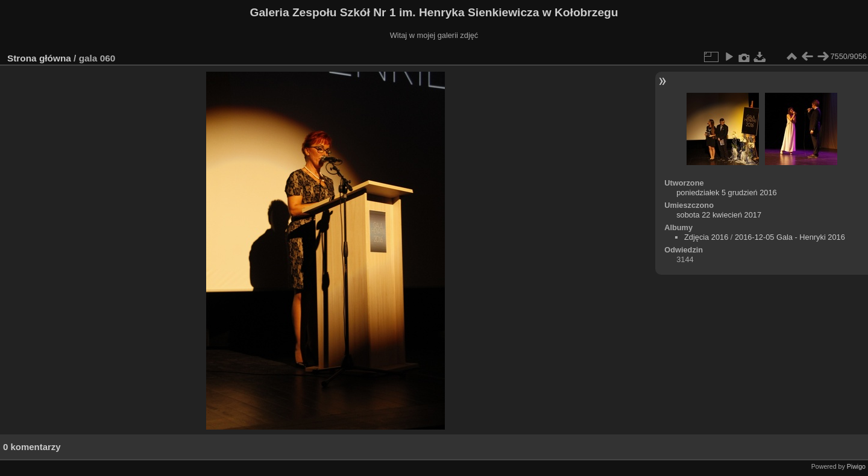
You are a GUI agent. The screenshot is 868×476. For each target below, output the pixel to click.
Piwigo (856, 466)
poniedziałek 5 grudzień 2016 (727, 193)
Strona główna (39, 58)
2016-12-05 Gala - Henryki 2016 (790, 237)
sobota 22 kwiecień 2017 (719, 215)
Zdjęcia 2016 (706, 237)
